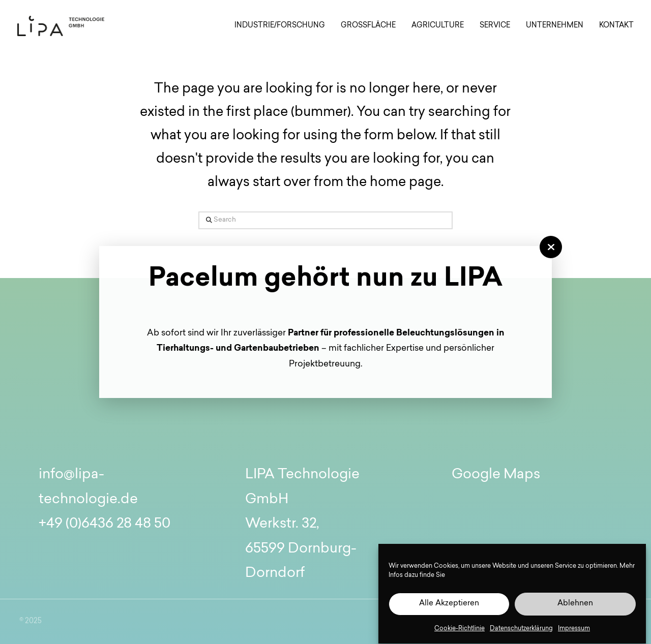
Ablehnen (575, 606)
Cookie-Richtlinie (460, 631)
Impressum (574, 631)
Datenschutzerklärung (521, 631)
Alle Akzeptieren (449, 606)
